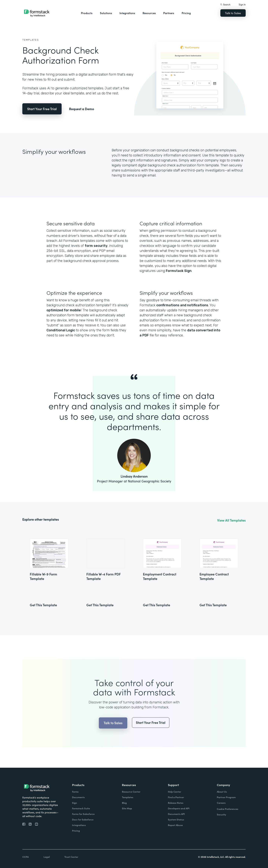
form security (96, 246)
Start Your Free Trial (42, 109)
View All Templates (231, 520)
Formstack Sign (179, 271)
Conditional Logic (61, 330)
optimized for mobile (64, 310)
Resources (149, 13)
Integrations (127, 13)
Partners (169, 13)
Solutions (106, 13)
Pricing (186, 13)
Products (87, 13)
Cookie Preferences (228, 809)
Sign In (242, 4)
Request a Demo (82, 109)
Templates (31, 40)
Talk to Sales (233, 13)
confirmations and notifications (182, 305)
